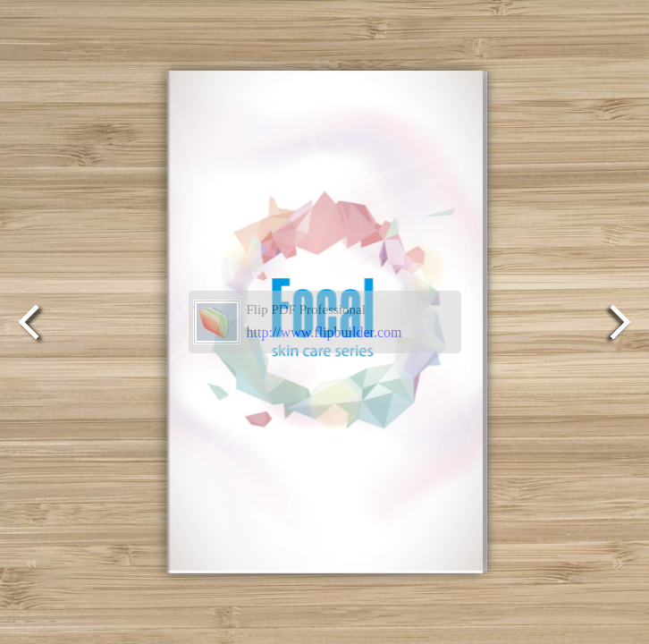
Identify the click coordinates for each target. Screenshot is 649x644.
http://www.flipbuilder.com (324, 332)
